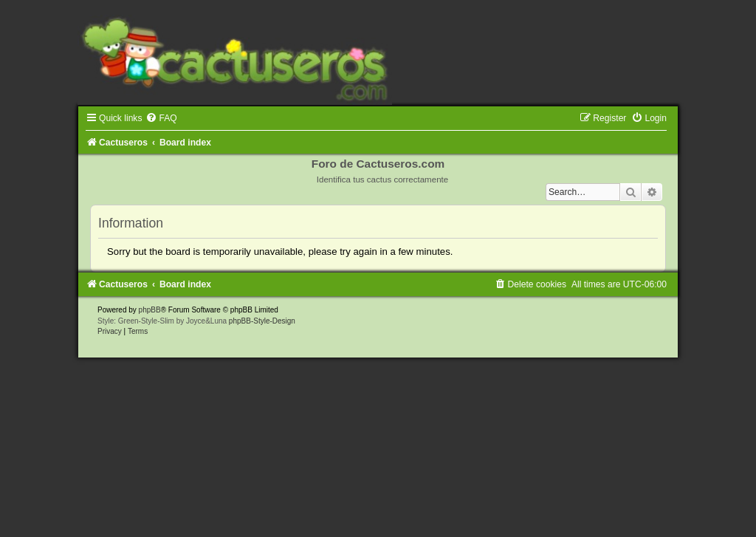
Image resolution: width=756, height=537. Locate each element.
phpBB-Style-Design (262, 321)
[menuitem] (161, 118)
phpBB (150, 310)
